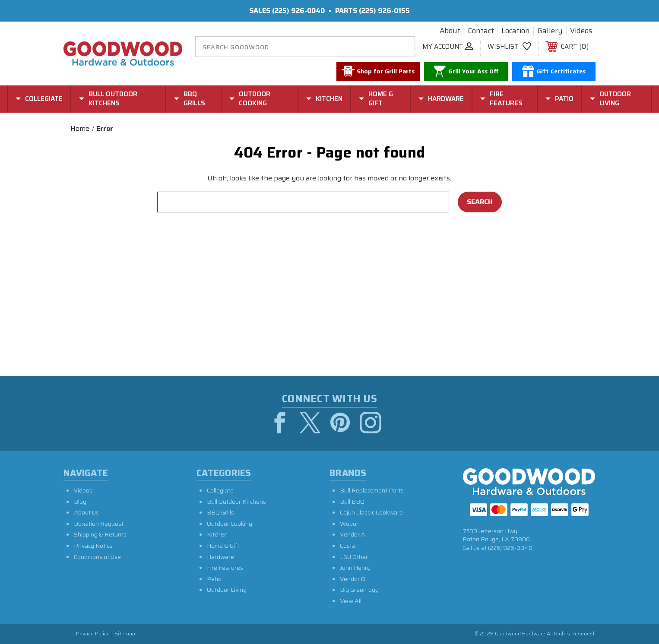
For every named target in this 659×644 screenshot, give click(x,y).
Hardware (220, 556)
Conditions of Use (97, 556)
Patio (214, 578)
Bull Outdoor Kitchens (236, 501)
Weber (349, 523)
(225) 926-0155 (384, 11)
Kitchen (217, 534)
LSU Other (354, 556)
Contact (481, 31)
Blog (80, 501)
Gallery (550, 31)
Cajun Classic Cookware (371, 512)
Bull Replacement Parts (372, 490)
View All (351, 600)
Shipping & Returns (100, 534)
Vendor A (353, 534)
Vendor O (353, 578)
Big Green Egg (359, 590)
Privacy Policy (93, 634)
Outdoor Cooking (230, 523)
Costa (348, 545)
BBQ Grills (220, 512)
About (450, 31)
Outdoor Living (227, 590)
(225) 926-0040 (298, 11)
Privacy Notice (93, 545)
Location (516, 31)
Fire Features (225, 567)
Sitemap (125, 634)
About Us (86, 512)
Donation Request (99, 523)
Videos (581, 31)
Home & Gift (223, 545)
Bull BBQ (352, 501)
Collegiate (220, 490)
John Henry (355, 567)
